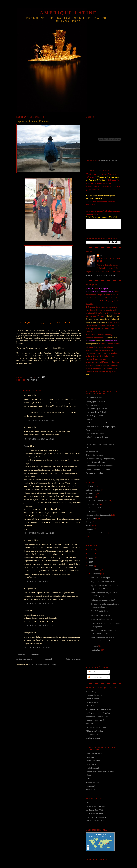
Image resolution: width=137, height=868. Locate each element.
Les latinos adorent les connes (98, 469)
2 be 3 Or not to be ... (100, 611)
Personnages (91, 511)
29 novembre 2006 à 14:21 (39, 439)
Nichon (89, 526)
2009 (91, 554)
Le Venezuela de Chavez (96, 533)
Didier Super (91, 764)
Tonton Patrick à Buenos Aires (98, 709)
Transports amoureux (95, 455)
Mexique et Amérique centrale (98, 515)
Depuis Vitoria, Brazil (95, 720)
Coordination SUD (94, 761)
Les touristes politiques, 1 (96, 423)
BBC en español (93, 803)
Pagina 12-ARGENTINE (96, 817)
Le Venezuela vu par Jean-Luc (98, 713)
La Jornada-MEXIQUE (95, 806)
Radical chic (91, 789)
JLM (88, 779)
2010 (91, 550)
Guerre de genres (93, 430)
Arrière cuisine (92, 451)
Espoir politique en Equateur (103, 581)
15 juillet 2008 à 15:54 (37, 648)
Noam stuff (91, 786)
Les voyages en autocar (95, 401)
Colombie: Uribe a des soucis (98, 437)
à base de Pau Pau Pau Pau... (109, 160)
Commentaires (95, 677)
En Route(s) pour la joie (101, 615)
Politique (32, 380)
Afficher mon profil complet (101, 276)
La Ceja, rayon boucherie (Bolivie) (100, 444)
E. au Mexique (92, 691)
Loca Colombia (92, 504)
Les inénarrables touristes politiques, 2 (102, 426)
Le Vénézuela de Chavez (96, 508)
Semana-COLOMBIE (95, 821)
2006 (91, 566)
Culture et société (93, 490)
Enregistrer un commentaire (28, 654)
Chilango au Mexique (95, 731)
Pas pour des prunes (94, 695)
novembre (96, 574)
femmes (89, 522)
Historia (89, 775)
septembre (96, 650)
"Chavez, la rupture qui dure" (103, 600)
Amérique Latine (69, 13)
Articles (92, 672)
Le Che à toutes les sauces (97, 462)
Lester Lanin (93, 162)
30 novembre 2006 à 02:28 (39, 533)
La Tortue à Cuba (93, 734)
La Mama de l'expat (94, 398)
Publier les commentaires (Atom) (42, 665)
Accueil (49, 659)
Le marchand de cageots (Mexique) (100, 459)
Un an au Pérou (92, 702)
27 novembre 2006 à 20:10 (39, 420)
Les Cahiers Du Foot (94, 813)
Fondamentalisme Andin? (101, 619)
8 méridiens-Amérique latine (98, 717)
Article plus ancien (73, 659)
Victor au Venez (92, 699)
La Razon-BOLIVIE (94, 810)
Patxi (26, 446)
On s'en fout (91, 518)
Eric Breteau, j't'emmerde (96, 408)
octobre (95, 646)
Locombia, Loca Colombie (97, 412)
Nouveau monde (93, 405)
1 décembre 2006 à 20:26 (38, 603)
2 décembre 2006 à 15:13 (38, 625)
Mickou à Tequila (93, 738)
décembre (96, 570)
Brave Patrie (91, 757)
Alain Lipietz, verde (94, 754)
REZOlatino (91, 706)
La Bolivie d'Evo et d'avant (97, 501)
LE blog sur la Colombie (96, 727)
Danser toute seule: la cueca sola (99, 466)
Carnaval (90, 529)
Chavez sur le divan (94, 448)
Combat (89, 419)
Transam (89, 724)
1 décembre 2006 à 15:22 (38, 581)
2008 (91, 558)
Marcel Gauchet (92, 782)
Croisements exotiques (95, 473)
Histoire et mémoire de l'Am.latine (100, 772)
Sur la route (91, 493)
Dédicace (90, 497)
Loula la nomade (93, 768)
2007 (91, 562)
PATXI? (89, 441)
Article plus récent (24, 659)
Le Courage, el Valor (94, 416)
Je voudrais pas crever (95, 433)
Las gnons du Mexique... (101, 577)
